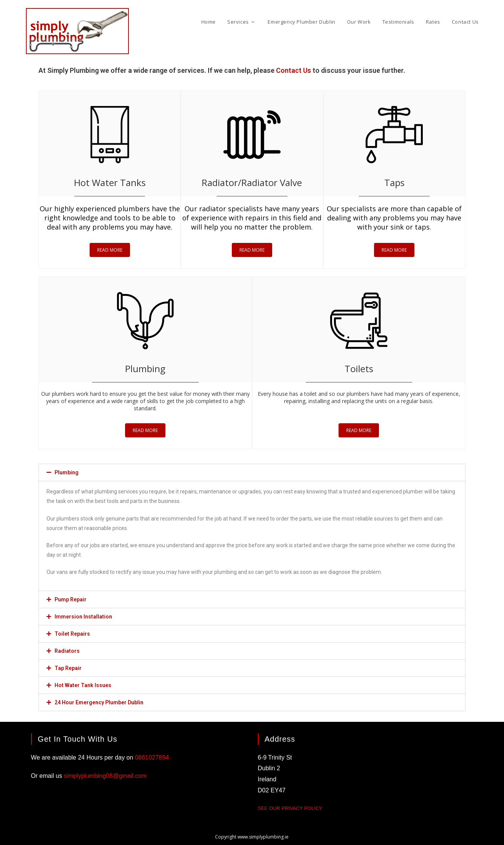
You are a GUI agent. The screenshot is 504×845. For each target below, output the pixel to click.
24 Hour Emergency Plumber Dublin (99, 702)
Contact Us (294, 70)
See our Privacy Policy (290, 808)
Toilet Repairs (72, 634)
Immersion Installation (83, 617)
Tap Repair (68, 668)
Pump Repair (71, 599)
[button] (252, 472)
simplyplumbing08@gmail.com (105, 776)
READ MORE (110, 250)
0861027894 (152, 757)
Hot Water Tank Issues (83, 685)
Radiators (67, 651)
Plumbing (67, 472)
